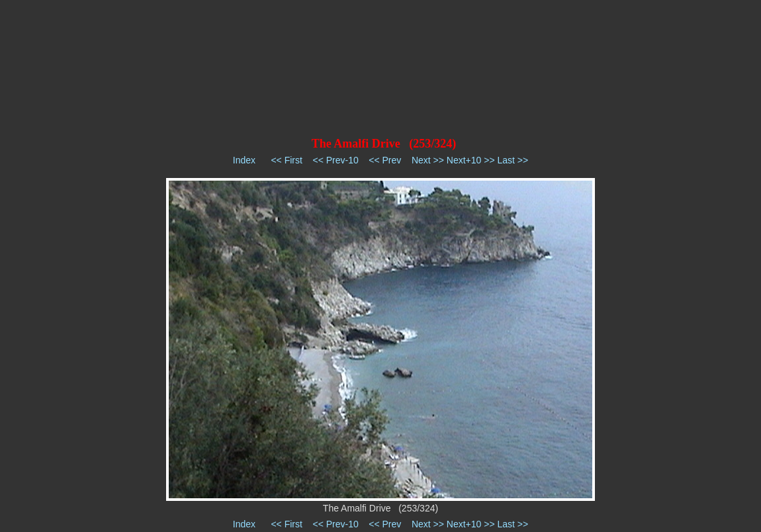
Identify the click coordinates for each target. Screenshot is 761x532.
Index (244, 160)
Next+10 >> (471, 160)
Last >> (513, 160)
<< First (286, 160)
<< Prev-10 (335, 160)
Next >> (428, 160)
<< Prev (385, 160)
